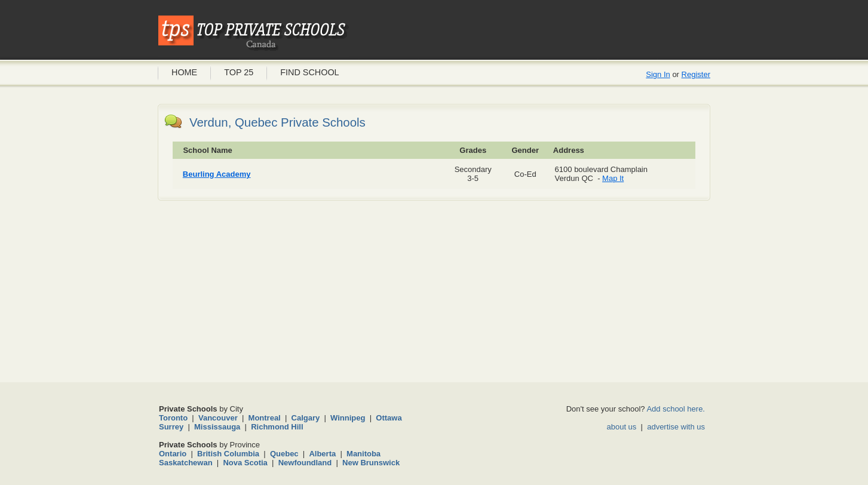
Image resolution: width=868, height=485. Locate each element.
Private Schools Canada (253, 33)
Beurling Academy (217, 174)
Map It (613, 178)
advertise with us (676, 427)
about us (621, 427)
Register (696, 74)
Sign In (658, 74)
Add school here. (676, 409)
